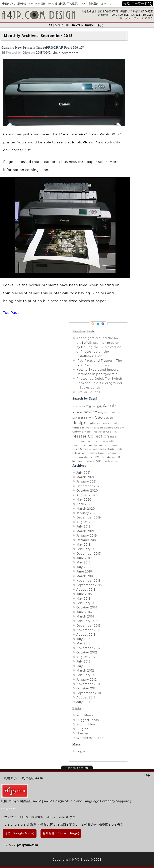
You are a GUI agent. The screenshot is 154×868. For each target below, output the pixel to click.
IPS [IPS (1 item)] (115, 432)
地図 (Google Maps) (20, 833)
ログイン (106, 4)
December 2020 (89, 486)
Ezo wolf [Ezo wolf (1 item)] (86, 428)
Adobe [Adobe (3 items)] (111, 406)
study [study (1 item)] (110, 449)
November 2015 (89, 581)
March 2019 (85, 531)
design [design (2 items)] (80, 423)
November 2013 (89, 630)
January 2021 (87, 482)
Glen (27, 53)
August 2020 (86, 495)
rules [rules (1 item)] (76, 449)
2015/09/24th (46, 53)
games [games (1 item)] (108, 428)
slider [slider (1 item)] (93, 449)
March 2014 (85, 616)
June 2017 (84, 558)
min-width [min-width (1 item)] (107, 441)
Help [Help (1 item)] (87, 432)
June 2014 (84, 612)
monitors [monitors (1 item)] (79, 445)
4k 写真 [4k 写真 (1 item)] (87, 406)
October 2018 (87, 540)
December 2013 (89, 626)
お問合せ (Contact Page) (61, 833)
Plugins (82, 729)
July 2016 (84, 567)
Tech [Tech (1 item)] (119, 449)
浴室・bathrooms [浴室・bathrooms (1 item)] (107, 461)
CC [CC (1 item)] (108, 412)
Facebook (103, 324)
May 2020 (84, 500)
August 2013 (86, 635)
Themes (83, 733)
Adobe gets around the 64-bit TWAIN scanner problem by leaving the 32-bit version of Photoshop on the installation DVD (99, 347)
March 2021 (85, 477)
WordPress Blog (89, 715)
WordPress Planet (91, 738)
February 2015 (87, 603)
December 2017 (89, 554)
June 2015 (84, 594)
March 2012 (85, 671)
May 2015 (84, 599)
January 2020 (87, 513)
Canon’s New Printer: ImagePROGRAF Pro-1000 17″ (43, 48)
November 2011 (88, 684)
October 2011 (86, 688)
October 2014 (87, 607)
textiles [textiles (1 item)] (92, 453)
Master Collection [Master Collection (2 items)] (91, 436)
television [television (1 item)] (79, 453)
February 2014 (88, 621)
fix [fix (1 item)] (94, 428)
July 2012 (84, 661)
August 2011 (86, 697)
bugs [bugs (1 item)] (102, 412)
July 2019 (84, 527)
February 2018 (88, 549)
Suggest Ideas (88, 720)
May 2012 (84, 666)
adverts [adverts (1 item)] (78, 412)
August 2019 (86, 522)
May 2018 (84, 545)
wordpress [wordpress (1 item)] (86, 457)
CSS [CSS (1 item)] (106, 418)
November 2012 (89, 648)
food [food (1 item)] (100, 428)
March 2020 (86, 509)
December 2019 (89, 517)
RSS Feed (93, 324)
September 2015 (89, 585)
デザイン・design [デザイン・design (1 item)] (105, 457)
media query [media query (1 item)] (90, 441)
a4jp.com (8, 809)
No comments (67, 53)
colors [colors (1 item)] (115, 412)
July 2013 (84, 639)
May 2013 (84, 643)
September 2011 (89, 693)
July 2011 (83, 702)
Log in (81, 751)
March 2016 (85, 576)
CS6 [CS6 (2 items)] (99, 417)
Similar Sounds (88, 392)
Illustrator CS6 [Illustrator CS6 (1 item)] (102, 432)
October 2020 (87, 491)
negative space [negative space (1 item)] (96, 445)
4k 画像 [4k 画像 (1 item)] (97, 406)
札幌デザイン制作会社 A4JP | (51, 4)
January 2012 (87, 680)
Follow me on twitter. (98, 324)
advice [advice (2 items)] (90, 412)
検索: (127, 4)
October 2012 (87, 652)
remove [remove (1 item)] (113, 445)
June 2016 (84, 572)
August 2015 (86, 590)
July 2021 (84, 473)
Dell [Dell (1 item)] (113, 418)
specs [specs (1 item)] (102, 449)
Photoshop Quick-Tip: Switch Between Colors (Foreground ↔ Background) (99, 383)
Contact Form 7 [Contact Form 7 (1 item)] (83, 418)
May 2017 (84, 562)
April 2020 (85, 504)
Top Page (11, 313)
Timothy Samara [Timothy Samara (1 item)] (109, 453)
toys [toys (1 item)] (75, 457)
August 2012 (86, 657)
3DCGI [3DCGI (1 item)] (77, 406)
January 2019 (87, 536)
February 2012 (87, 675)
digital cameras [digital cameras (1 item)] (98, 423)
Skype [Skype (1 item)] (84, 449)
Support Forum (89, 724)
